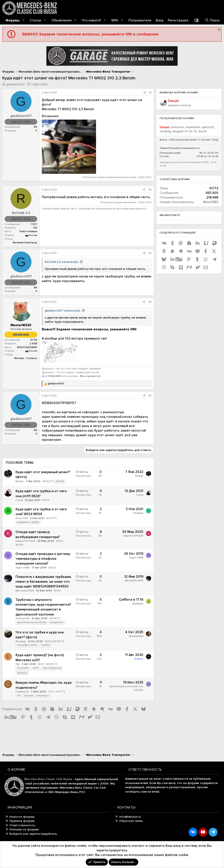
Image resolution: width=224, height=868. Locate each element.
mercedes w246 (27, 645)
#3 (150, 253)
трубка (45, 645)
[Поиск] (212, 20)
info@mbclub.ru (130, 817)
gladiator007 (15, 84)
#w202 (60, 481)
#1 (150, 93)
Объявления (61, 20)
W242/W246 (53, 641)
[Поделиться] (145, 93)
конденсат (57, 622)
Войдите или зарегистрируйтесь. (34, 834)
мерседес (43, 696)
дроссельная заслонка (32, 622)
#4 (150, 302)
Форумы (12, 20)
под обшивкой (52, 668)
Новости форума (22, 817)
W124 (46, 500)
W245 (53, 618)
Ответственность (22, 825)
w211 (36, 668)
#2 (150, 190)
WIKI (115, 20)
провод (22, 673)
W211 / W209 (46, 664)
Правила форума (22, 821)
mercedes (23, 668)
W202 (46, 481)
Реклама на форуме (24, 829)
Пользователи (140, 20)
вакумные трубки (28, 522)
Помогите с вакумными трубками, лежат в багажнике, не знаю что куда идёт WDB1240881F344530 (44, 582)
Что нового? (91, 20)
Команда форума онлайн (179, 93)
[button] (23, 20)
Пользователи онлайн (177, 118)
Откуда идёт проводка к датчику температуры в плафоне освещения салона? (43, 559)
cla (19, 696)
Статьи (35, 20)
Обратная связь (131, 821)
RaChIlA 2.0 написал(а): (61, 262)
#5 (150, 396)
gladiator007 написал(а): (62, 311)
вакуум (29, 696)
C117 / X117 (55, 692)
